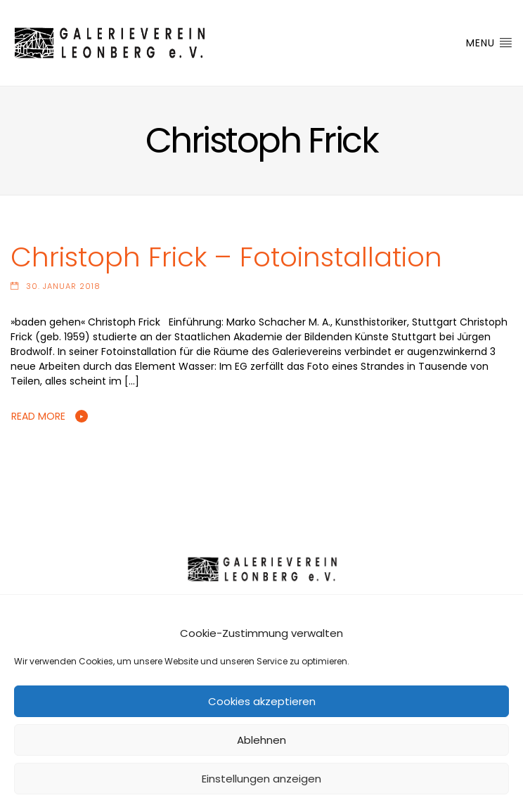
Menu (489, 43)
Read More (38, 416)
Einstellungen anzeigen (261, 779)
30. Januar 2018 (63, 286)
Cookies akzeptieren (262, 701)
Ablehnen (261, 740)
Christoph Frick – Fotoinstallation (226, 257)
